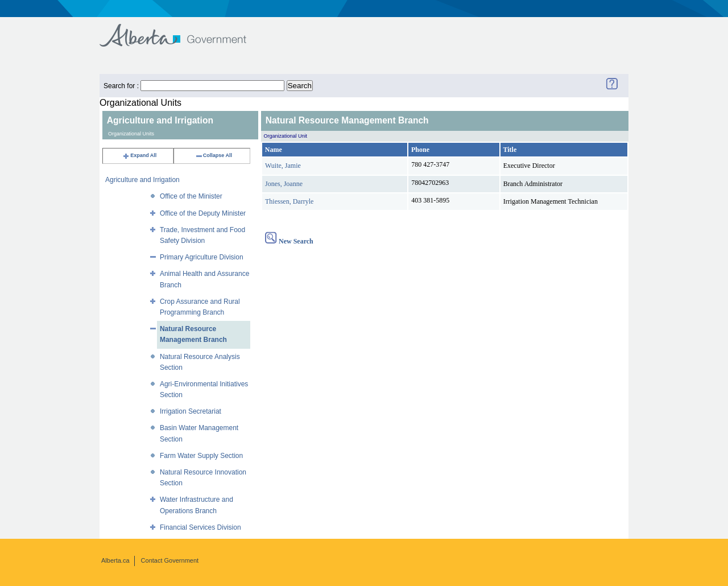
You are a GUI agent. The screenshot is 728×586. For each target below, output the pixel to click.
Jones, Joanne (284, 184)
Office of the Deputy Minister (203, 213)
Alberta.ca (115, 560)
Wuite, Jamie (283, 166)
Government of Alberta (182, 30)
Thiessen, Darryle (289, 201)
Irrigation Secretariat (191, 411)
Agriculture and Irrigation (142, 180)
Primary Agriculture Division (202, 257)
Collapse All (214, 155)
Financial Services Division (200, 527)
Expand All (139, 155)
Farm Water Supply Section (201, 456)
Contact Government (170, 560)
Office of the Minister (191, 196)
